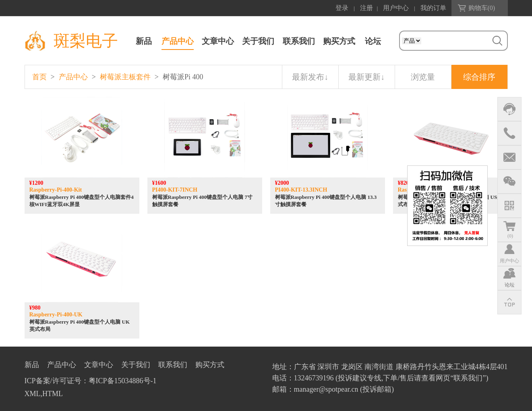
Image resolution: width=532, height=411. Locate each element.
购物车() (482, 8)
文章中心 (218, 41)
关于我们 (258, 41)
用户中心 (396, 8)
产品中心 (178, 41)
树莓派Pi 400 (183, 77)
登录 (342, 8)
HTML (53, 394)
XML (33, 394)
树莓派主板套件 (125, 77)
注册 (366, 8)
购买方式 (339, 41)
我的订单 (433, 8)
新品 (144, 41)
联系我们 (299, 41)
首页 (39, 77)
